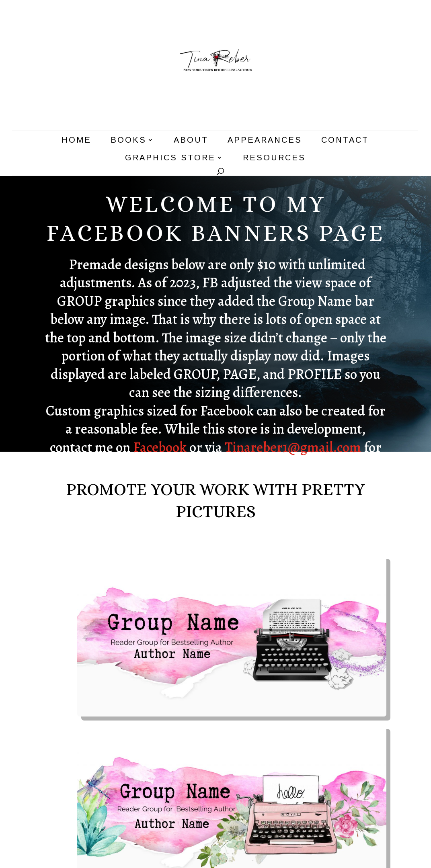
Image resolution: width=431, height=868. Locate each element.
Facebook (160, 447)
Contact (345, 141)
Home (76, 141)
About (191, 141)
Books (128, 141)
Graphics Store (170, 158)
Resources (274, 158)
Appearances (265, 141)
